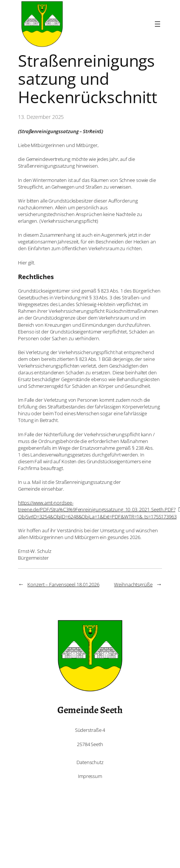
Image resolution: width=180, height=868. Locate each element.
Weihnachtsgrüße (133, 584)
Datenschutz (90, 762)
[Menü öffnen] (157, 24)
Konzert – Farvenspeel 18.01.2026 (63, 584)
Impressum (90, 776)
